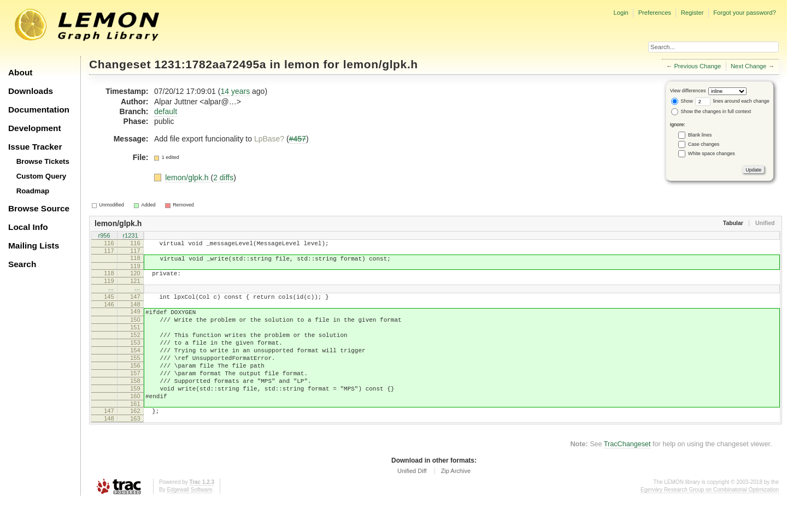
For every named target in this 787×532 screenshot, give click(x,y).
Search (22, 264)
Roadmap (33, 191)
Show (682, 101)
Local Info (28, 227)
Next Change (748, 66)
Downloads (31, 91)
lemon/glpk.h (381, 64)
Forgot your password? (744, 13)
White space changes (712, 153)
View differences (688, 91)
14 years (235, 91)
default (166, 111)
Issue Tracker (35, 147)
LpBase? (269, 139)
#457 (298, 139)
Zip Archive (456, 502)
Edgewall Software (189, 521)
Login (621, 13)
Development (35, 128)
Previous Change (697, 66)
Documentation (39, 110)
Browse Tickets (43, 161)
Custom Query (42, 176)
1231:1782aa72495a (211, 64)
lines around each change (732, 101)
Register (692, 13)
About (20, 72)
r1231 (130, 236)
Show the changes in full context (711, 111)
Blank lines (700, 135)
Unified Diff (412, 502)
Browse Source (39, 208)
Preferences (655, 13)
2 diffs (223, 178)
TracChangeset (627, 475)
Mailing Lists (34, 246)
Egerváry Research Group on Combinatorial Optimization (710, 521)
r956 (104, 236)
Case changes (704, 144)
